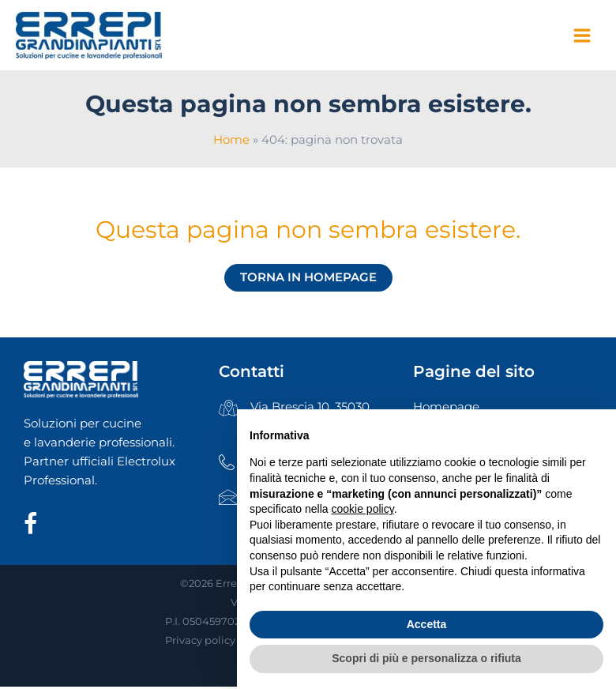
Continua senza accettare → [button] (530, 429)
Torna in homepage (308, 281)
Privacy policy (200, 644)
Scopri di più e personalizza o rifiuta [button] (426, 658)
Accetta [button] (427, 624)
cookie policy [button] (363, 509)
